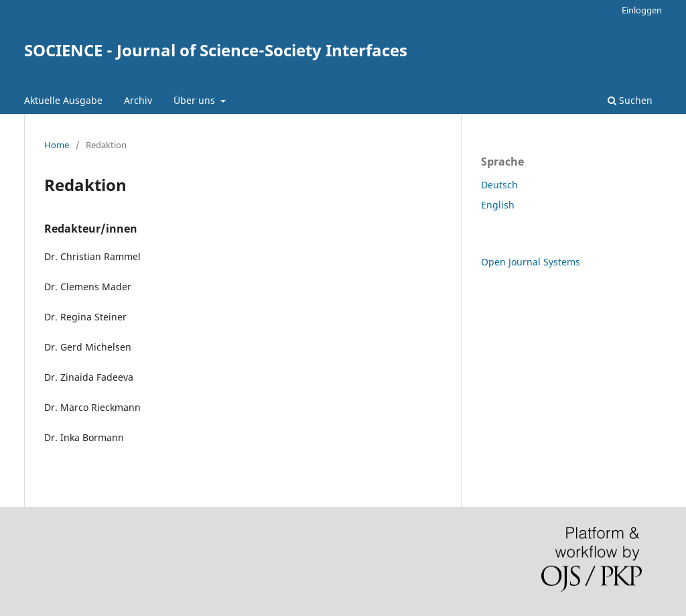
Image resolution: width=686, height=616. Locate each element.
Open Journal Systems (531, 262)
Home (57, 145)
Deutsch (499, 185)
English (498, 205)
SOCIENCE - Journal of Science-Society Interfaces (216, 50)
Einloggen (642, 10)
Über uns (196, 100)
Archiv (138, 100)
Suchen (630, 100)
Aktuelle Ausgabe (63, 100)
